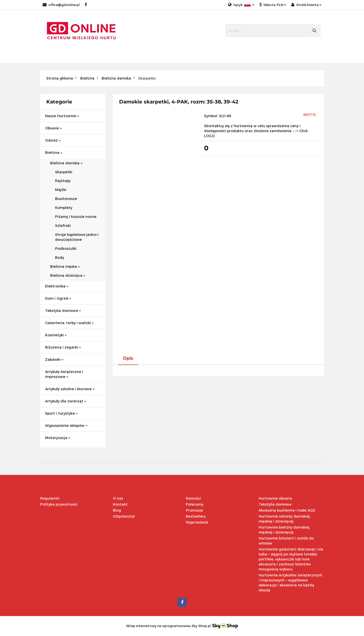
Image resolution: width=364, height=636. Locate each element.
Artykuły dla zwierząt (66, 401)
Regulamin (50, 498)
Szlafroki (63, 226)
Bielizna (54, 152)
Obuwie (54, 128)
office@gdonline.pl (61, 5)
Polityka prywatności (59, 504)
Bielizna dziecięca (68, 275)
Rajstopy (63, 181)
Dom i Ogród (58, 298)
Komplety (64, 208)
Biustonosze (66, 199)
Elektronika (57, 286)
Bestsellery (196, 516)
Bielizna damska (66, 163)
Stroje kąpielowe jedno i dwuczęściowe (77, 237)
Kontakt (120, 504)
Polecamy (195, 504)
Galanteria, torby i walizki (70, 323)
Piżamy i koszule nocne (76, 217)
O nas (118, 498)
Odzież (53, 140)
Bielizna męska (65, 266)
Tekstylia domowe (63, 311)
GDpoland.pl (124, 516)
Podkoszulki (66, 248)
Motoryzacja (58, 438)
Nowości (193, 498)
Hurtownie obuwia (275, 498)
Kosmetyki (56, 335)
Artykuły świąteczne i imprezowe (64, 374)
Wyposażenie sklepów (66, 425)
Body (60, 257)
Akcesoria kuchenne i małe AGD (287, 510)
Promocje (194, 510)
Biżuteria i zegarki (63, 347)
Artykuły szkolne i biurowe (70, 389)
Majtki (61, 190)
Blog (117, 510)
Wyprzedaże (197, 522)
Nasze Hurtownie (62, 116)
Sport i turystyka (61, 413)
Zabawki (54, 359)
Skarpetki (64, 172)
